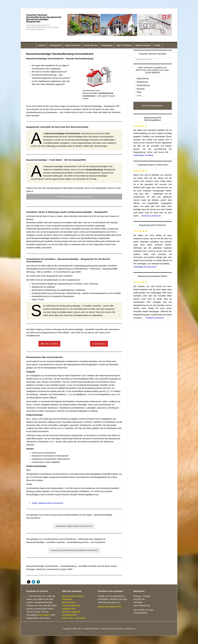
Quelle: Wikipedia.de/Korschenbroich (48, 503)
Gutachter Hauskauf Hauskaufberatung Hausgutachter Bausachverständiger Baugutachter (44, 18)
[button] (29, 582)
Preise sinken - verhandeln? (74, 618)
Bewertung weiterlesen (151, 216)
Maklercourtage (69, 602)
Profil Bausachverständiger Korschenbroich (74, 197)
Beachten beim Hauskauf (73, 596)
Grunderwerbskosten (71, 606)
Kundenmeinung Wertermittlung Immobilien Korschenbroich (74, 550)
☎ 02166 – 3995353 (49, 344)
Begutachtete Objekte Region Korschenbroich (74, 526)
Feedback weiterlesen (155, 318)
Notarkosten (67, 599)
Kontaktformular (99, 344)
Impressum (119, 629)
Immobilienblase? (70, 615)
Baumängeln (44, 615)
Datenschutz (130, 629)
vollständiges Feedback (143, 155)
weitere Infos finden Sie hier (110, 607)
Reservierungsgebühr (71, 612)
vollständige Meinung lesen (145, 267)
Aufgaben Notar (69, 609)
